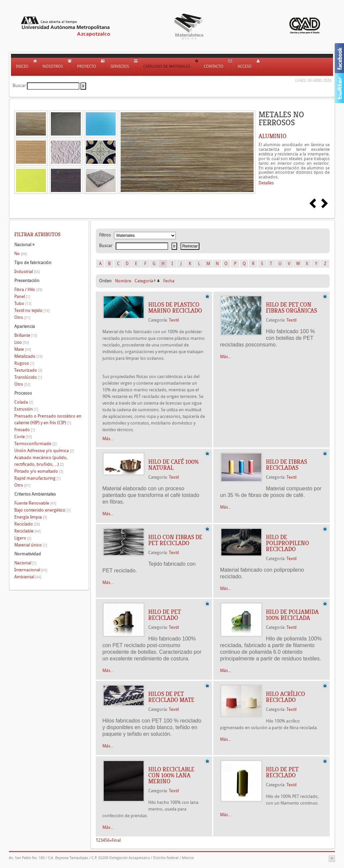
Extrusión (26, 409)
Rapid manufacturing (37, 478)
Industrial (27, 272)
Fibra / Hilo (28, 289)
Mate (23, 349)
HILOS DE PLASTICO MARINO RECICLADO (175, 308)
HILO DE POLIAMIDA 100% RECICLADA (292, 615)
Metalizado (28, 356)
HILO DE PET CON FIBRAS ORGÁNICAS (291, 308)
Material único (31, 545)
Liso (22, 342)
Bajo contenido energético (42, 510)
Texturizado (28, 370)
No (21, 254)
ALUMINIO (273, 136)
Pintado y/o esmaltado (39, 471)
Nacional (25, 563)
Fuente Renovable (35, 503)
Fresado (25, 430)
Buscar (19, 86)
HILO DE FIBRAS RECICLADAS (287, 465)
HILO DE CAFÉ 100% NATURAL (173, 465)
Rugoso (24, 363)
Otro (22, 317)
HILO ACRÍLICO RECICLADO (286, 697)
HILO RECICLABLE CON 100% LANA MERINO (171, 775)
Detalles (266, 183)
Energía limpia (31, 517)
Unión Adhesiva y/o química (44, 451)
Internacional (31, 570)
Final (116, 840)
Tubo (23, 303)
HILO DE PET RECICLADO (165, 615)
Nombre (123, 281)
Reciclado (27, 524)
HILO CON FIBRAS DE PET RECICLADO (175, 540)
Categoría (144, 281)
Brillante (26, 335)
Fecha (169, 281)
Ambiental (28, 577)
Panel (22, 296)
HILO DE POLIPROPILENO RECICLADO (287, 543)
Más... (108, 439)
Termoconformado (35, 444)
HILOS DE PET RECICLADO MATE (171, 697)
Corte (23, 437)
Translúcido (28, 377)
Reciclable (27, 531)
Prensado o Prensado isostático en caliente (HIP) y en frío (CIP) (48, 419)
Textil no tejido (32, 310)
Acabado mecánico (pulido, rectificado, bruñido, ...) (41, 461)
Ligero (23, 538)
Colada (24, 402)
